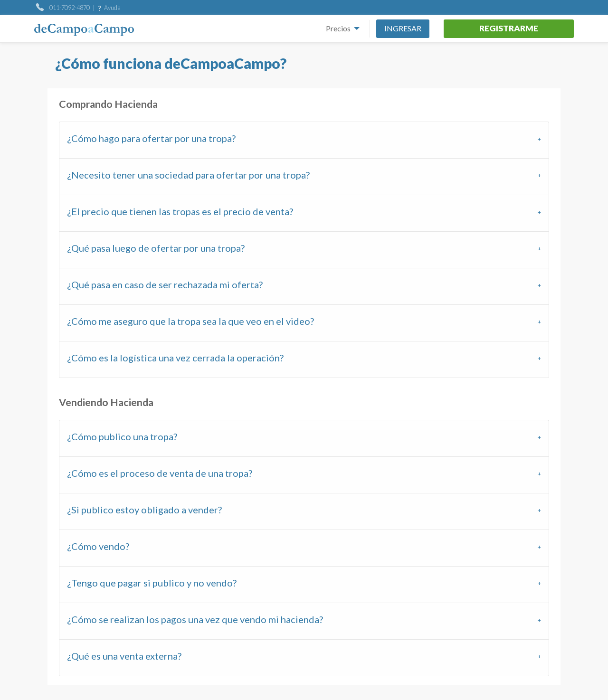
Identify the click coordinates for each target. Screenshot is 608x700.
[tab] (304, 140)
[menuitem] (340, 28)
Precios (338, 28)
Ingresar (403, 28)
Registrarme (509, 28)
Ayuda (112, 8)
